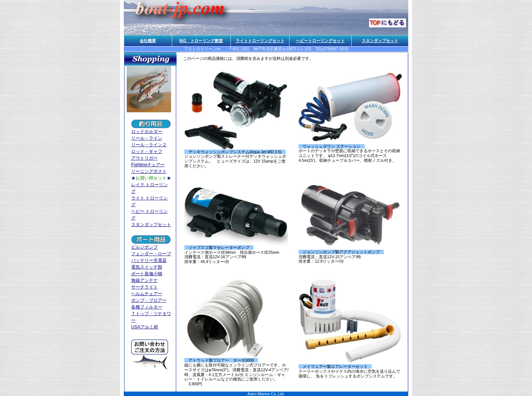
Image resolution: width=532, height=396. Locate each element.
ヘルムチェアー (147, 294)
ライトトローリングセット (260, 41)
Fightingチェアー (148, 165)
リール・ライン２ (149, 145)
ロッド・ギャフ (147, 151)
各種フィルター (147, 307)
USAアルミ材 (145, 327)
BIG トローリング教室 (201, 41)
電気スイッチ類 (147, 267)
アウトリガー (144, 158)
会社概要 (148, 41)
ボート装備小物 (147, 274)
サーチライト (144, 287)
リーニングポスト (149, 171)
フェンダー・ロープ (151, 254)
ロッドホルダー (147, 132)
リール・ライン (147, 138)
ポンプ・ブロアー (149, 300)
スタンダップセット (380, 41)
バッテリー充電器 (149, 260)
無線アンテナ (144, 280)
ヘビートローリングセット (320, 41)
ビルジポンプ (144, 247)
